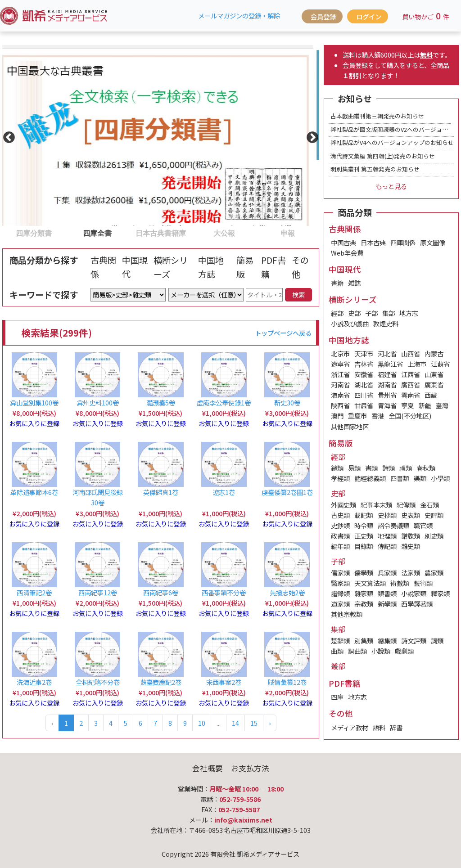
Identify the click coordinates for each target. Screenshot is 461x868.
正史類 (364, 536)
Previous (7, 135)
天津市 (364, 353)
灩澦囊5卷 (161, 403)
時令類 (364, 525)
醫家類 (340, 583)
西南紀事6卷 (161, 592)
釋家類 (440, 593)
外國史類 (343, 505)
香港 (378, 416)
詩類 (389, 468)
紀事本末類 (376, 505)
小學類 (440, 478)
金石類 (429, 505)
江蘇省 (440, 364)
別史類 (434, 536)
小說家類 (414, 593)
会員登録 (323, 16)
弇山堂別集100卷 (34, 403)
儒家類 (340, 573)
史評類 (434, 515)
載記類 (364, 515)
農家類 (434, 573)
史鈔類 (340, 525)
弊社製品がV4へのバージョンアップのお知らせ (392, 142)
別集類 (364, 641)
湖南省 (387, 385)
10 (202, 723)
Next (310, 135)
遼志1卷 (224, 492)
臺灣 (442, 405)
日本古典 (373, 242)
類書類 (387, 593)
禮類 (406, 468)
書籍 (337, 283)
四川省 (364, 395)
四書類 (400, 478)
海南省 (340, 395)
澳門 (337, 416)
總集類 (387, 641)
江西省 (411, 374)
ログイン (369, 16)
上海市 (417, 364)
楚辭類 (340, 641)
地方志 (409, 313)
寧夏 (407, 405)
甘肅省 (364, 405)
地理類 (387, 536)
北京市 (340, 353)
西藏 (431, 395)
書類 (371, 468)
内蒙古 (434, 353)
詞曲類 (357, 651)
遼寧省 (340, 364)
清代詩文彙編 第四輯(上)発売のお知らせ (383, 156)
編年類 (340, 546)
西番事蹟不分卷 (224, 592)
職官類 (423, 525)
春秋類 (426, 468)
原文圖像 (433, 242)
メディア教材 (350, 727)
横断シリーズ (171, 267)
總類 (337, 468)
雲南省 (411, 395)
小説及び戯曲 (350, 323)
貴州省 (387, 395)
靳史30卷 (287, 403)
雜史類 (411, 546)
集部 (389, 313)
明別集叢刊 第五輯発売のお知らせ (375, 169)
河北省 (387, 353)
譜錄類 (340, 593)
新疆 (425, 405)
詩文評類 (414, 641)
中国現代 (135, 267)
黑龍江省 (390, 364)
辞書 (396, 727)
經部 (337, 313)
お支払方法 (250, 768)
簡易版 (245, 267)
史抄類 (387, 515)
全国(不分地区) (410, 416)
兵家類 (387, 573)
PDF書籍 (273, 267)
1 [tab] (7, 233)
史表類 (411, 515)
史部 (354, 313)
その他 (300, 267)
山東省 (434, 374)
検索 (298, 295)
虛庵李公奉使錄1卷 (224, 403)
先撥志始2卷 (287, 592)
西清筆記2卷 (34, 592)
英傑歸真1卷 (161, 492)
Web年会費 (347, 253)
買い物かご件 (426, 16)
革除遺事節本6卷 (34, 492)
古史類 (340, 515)
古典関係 (103, 267)
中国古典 (343, 242)
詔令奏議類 (393, 525)
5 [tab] (260, 233)
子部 (371, 313)
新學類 (387, 604)
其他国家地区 (350, 426)
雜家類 (364, 593)
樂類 (420, 478)
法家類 (411, 573)
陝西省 (340, 405)
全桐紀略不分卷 (98, 682)
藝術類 (423, 583)
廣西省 (411, 385)
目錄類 (364, 546)
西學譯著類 (417, 604)
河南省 (340, 385)
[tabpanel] (161, 135)
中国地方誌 (211, 267)
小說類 (381, 651)
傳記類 (387, 546)
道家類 (340, 604)
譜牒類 (411, 536)
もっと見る (391, 186)
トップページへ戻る (283, 333)
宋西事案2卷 (224, 682)
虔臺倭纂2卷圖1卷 (287, 492)
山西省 (411, 353)
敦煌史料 (386, 323)
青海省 (387, 405)
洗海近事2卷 (34, 682)
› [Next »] (270, 723)
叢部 (338, 666)
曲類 (337, 651)
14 (235, 723)
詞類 (437, 641)
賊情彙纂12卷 (287, 682)
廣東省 (434, 385)
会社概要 (208, 768)
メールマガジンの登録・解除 (239, 16)
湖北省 (364, 385)
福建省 (387, 374)
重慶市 (357, 416)
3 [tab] (134, 233)
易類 (354, 468)
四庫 (337, 697)
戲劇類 (404, 651)
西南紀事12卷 (98, 592)
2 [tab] (70, 233)
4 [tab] (197, 233)
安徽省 (364, 374)
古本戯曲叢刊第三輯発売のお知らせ (377, 116)
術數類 (400, 583)
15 (254, 723)
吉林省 (364, 364)
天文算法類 (370, 583)
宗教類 (364, 604)
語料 (379, 727)
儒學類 (364, 573)
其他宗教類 (347, 614)
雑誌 (354, 283)
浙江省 (340, 374)
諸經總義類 (370, 478)
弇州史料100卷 (98, 403)
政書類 (340, 536)
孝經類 (340, 478)
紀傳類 (406, 505)
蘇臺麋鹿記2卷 (161, 682)
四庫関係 (403, 242)
